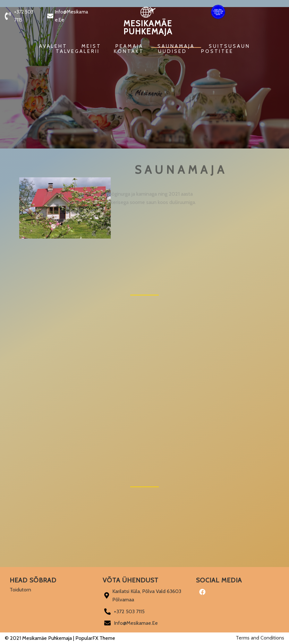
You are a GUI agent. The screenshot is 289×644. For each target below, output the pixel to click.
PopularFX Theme (95, 638)
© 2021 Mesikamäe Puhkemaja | (40, 638)
